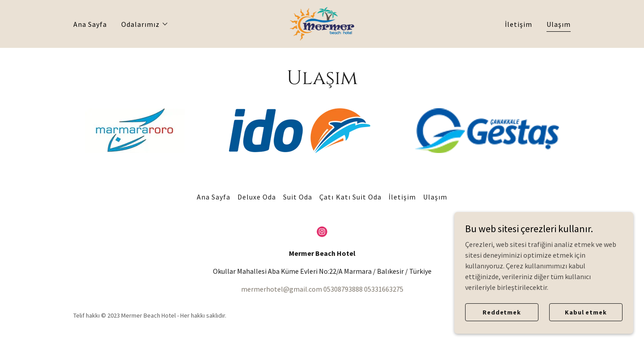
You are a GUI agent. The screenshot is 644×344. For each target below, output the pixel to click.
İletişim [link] (519, 24)
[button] (145, 24)
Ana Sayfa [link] (90, 24)
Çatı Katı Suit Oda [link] (350, 197)
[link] (322, 23)
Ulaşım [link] (559, 24)
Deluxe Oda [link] (257, 197)
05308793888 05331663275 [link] (363, 289)
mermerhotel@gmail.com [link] (282, 289)
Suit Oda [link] (298, 197)
